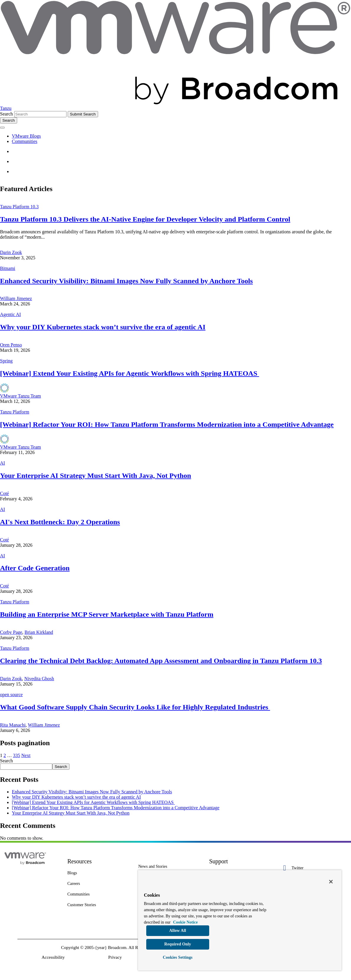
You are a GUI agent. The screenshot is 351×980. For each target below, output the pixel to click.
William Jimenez (16, 298)
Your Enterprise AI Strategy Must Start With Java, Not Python (96, 476)
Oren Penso (11, 345)
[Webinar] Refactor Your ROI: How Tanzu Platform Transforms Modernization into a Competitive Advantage (167, 424)
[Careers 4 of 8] (98, 884)
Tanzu (6, 108)
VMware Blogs (26, 136)
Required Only (178, 944)
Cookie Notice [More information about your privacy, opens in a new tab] (186, 922)
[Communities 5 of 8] (98, 894)
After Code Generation (35, 568)
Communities (25, 141)
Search (6, 114)
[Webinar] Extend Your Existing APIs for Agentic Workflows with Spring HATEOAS (130, 373)
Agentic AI (10, 314)
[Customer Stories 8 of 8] (98, 905)
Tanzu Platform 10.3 (19, 207)
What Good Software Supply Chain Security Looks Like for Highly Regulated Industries (135, 707)
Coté (4, 493)
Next (26, 755)
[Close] (331, 882)
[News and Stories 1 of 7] (169, 867)
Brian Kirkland (39, 632)
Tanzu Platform (15, 412)
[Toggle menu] (2, 128)
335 (17, 755)
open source (11, 695)
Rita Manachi (13, 725)
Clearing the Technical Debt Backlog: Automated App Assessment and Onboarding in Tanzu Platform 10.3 (161, 661)
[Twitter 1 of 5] (311, 868)
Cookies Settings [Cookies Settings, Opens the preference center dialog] (178, 957)
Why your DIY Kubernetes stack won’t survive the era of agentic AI (103, 327)
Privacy (115, 957)
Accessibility (53, 957)
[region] (240, 920)
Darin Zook (11, 252)
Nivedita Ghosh (39, 679)
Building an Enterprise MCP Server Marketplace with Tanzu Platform (107, 614)
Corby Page (11, 632)
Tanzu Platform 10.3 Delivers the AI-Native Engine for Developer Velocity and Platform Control (145, 219)
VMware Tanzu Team (20, 396)
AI (3, 463)
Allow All (178, 931)
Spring (6, 361)
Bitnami (8, 268)
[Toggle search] (9, 120)
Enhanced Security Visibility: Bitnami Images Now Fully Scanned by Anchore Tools (126, 281)
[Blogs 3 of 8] (98, 873)
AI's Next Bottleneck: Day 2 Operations (60, 522)
